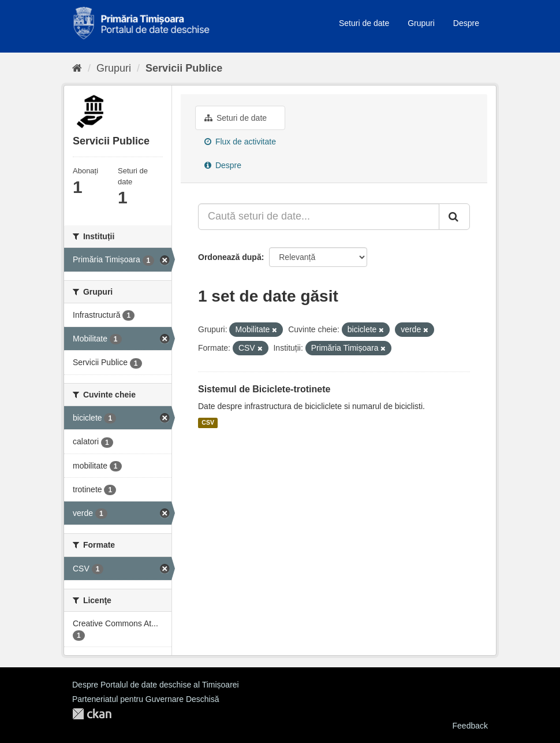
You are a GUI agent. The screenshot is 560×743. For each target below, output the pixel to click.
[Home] (77, 68)
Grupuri (421, 23)
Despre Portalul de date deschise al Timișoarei (156, 685)
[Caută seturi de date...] (319, 217)
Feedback (470, 726)
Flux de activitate (240, 142)
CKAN (92, 714)
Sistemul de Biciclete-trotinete (264, 389)
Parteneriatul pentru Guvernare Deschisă (145, 699)
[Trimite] (454, 217)
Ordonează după (230, 257)
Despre (466, 23)
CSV (208, 423)
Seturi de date (364, 23)
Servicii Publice (184, 68)
